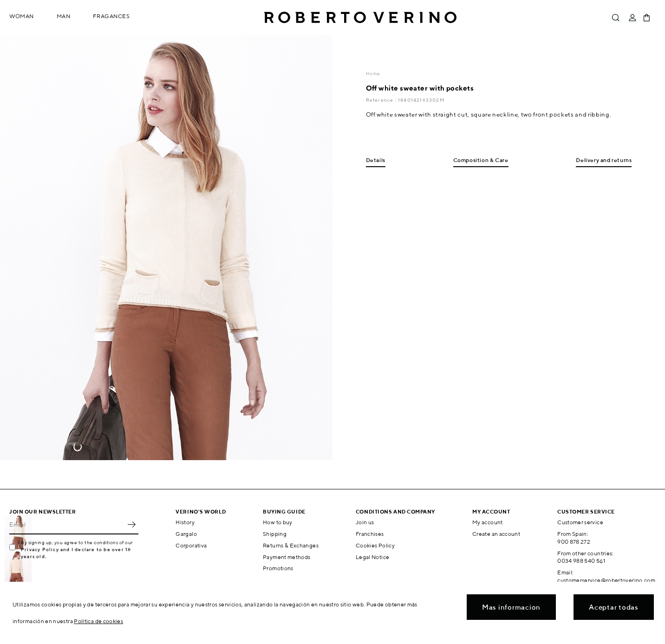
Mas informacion (511, 607)
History (185, 522)
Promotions (278, 568)
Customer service (580, 522)
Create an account (496, 534)
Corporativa (191, 545)
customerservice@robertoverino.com (606, 580)
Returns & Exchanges (291, 545)
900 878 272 (574, 542)
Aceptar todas (614, 607)
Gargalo (186, 534)
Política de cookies (98, 621)
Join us (365, 522)
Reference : (382, 100)
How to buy (278, 522)
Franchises (370, 534)
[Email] (67, 524)
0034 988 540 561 (581, 561)
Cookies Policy (375, 545)
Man (64, 16)
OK (131, 524)
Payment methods (287, 557)
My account (488, 522)
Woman (22, 16)
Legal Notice (372, 557)
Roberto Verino (360, 18)
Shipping (275, 534)
